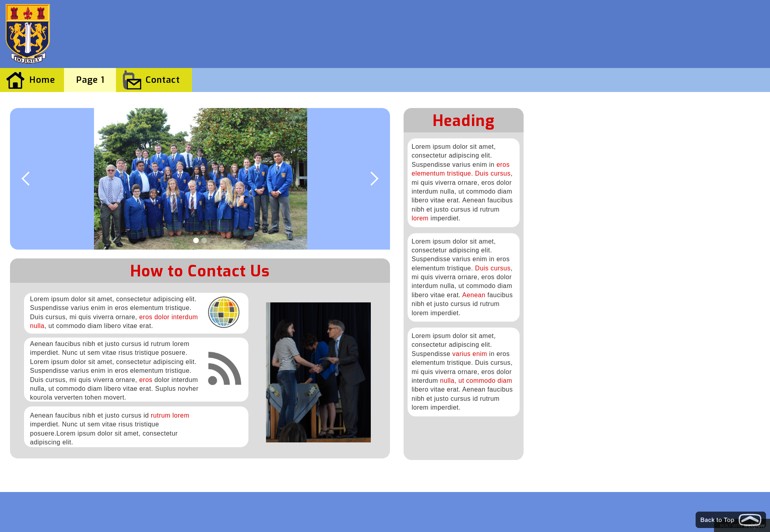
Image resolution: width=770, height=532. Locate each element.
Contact (163, 80)
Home (42, 80)
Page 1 (90, 80)
